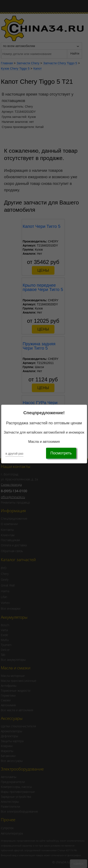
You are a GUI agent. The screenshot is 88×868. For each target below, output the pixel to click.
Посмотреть (61, 453)
